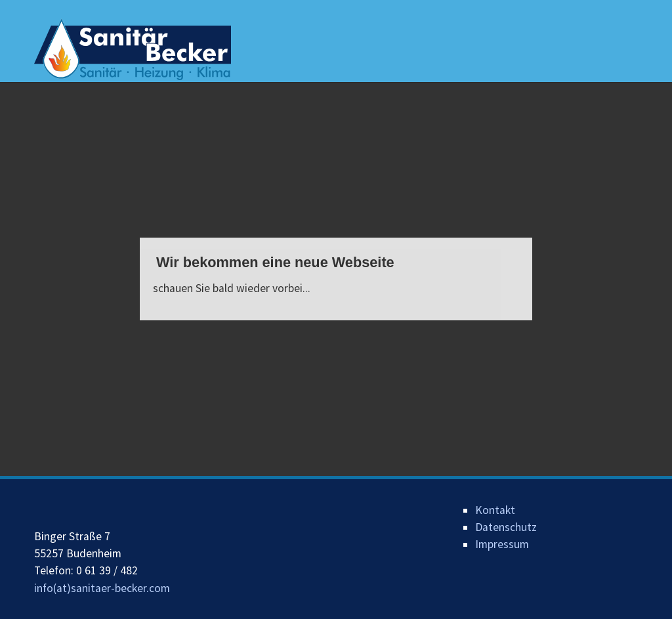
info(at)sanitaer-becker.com (102, 588)
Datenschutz (506, 527)
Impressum (502, 544)
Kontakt (495, 510)
